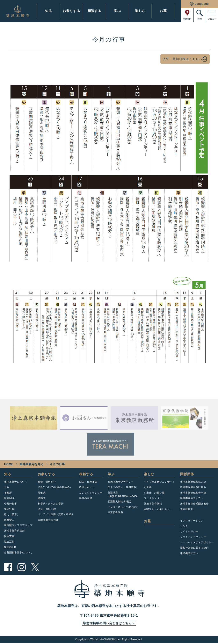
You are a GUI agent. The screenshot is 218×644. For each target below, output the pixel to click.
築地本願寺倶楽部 (14, 531)
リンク (184, 526)
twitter (35, 567)
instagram (22, 567)
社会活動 (9, 542)
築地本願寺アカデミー (121, 482)
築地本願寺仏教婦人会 (193, 482)
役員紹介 (9, 498)
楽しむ (140, 11)
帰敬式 (42, 493)
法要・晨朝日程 (47, 509)
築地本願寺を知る (32, 464)
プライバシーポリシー (193, 537)
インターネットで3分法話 (123, 507)
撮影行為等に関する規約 (194, 548)
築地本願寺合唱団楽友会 (194, 504)
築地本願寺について (16, 482)
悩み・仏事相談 (88, 482)
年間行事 (9, 509)
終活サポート (87, 487)
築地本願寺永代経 (48, 520)
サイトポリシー (189, 531)
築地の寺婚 (86, 498)
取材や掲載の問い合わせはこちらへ (109, 624)
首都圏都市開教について (18, 553)
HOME (9, 464)
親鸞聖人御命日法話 (119, 502)
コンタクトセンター (91, 493)
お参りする (71, 11)
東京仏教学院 (116, 512)
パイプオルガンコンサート (159, 482)
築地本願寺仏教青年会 (193, 493)
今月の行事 (11, 504)
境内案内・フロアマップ (18, 525)
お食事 (148, 487)
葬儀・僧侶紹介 (47, 482)
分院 (7, 487)
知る (49, 11)
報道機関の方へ (189, 553)
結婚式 (42, 498)
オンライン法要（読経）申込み (56, 514)
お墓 (163, 11)
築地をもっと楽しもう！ (158, 509)
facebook (8, 567)
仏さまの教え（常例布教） (123, 487)
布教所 (8, 493)
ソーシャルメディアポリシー (197, 542)
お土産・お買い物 (154, 493)
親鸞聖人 (9, 520)
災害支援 (9, 536)
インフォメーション (192, 521)
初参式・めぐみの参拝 (51, 504)
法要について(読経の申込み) (54, 487)
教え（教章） (12, 514)
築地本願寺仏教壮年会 (193, 487)
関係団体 (187, 474)
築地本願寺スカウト (192, 498)
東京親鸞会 (187, 509)
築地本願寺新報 (153, 504)
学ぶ (117, 11)
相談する (95, 11)
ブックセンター (153, 498)
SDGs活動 (10, 547)
